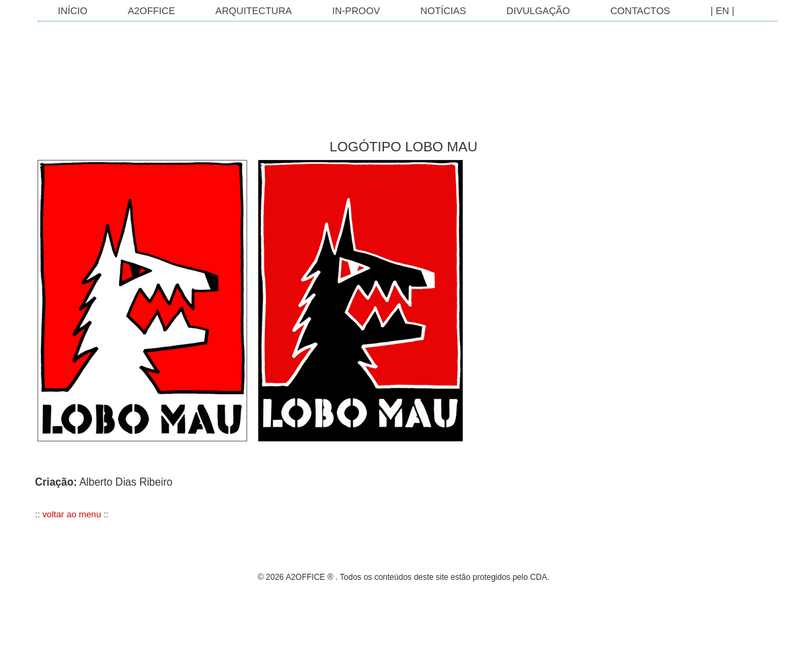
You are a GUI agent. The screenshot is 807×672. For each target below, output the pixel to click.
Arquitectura (254, 11)
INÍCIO (73, 11)
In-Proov (356, 11)
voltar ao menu (72, 514)
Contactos (640, 11)
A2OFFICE (151, 11)
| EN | (722, 11)
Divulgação (538, 11)
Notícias (443, 11)
